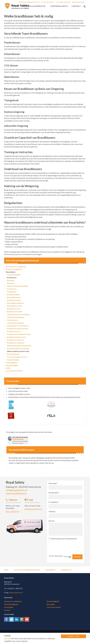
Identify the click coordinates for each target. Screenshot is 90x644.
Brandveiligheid (11, 363)
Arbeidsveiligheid (11, 604)
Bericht (51, 521)
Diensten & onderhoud (34, 6)
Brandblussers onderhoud (16, 343)
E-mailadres (54, 502)
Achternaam (54, 493)
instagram (22, 619)
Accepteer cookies (74, 636)
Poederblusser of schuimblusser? (18, 326)
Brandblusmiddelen (13, 295)
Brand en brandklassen (14, 269)
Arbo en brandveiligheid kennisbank (22, 261)
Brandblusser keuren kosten (16, 337)
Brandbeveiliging (12, 365)
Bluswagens (11, 280)
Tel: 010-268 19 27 (49, 2)
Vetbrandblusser (13, 320)
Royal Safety (17, 6)
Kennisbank (9, 607)
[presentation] (66, 546)
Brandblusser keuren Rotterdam (18, 329)
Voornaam (53, 483)
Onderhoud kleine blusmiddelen (18, 286)
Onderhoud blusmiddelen (16, 317)
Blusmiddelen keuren (14, 297)
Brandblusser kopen (14, 331)
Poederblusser (12, 289)
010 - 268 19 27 (13, 512)
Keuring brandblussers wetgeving (18, 348)
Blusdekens (11, 283)
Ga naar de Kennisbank (14, 371)
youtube (27, 619)
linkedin (17, 619)
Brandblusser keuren (14, 300)
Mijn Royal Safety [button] (79, 2)
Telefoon (52, 511)
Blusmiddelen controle (14, 306)
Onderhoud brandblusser (15, 323)
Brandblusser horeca (14, 309)
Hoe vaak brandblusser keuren (17, 357)
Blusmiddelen (11, 272)
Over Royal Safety (59, 6)
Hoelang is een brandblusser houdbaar (20, 334)
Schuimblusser (12, 292)
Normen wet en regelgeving (16, 267)
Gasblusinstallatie (13, 360)
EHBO (8, 368)
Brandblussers (12, 278)
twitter (11, 619)
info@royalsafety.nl (65, 2)
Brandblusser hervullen (15, 312)
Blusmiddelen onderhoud (15, 303)
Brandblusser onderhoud (15, 340)
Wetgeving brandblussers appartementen (20, 346)
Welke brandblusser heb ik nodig (18, 351)
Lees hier (8, 639)
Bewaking (51, 604)
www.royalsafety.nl (16, 493)
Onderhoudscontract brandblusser (19, 314)
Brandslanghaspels (13, 354)
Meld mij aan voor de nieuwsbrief (63, 539)
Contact (76, 6)
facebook (6, 619)
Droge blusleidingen (14, 275)
